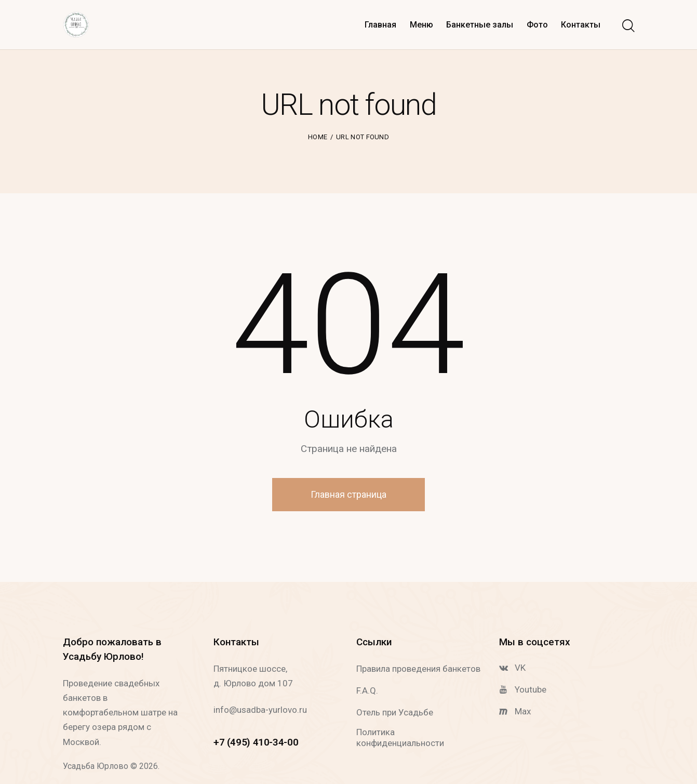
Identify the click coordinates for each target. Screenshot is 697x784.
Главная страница (348, 494)
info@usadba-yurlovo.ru (260, 710)
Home (318, 137)
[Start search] (628, 26)
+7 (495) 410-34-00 (256, 742)
